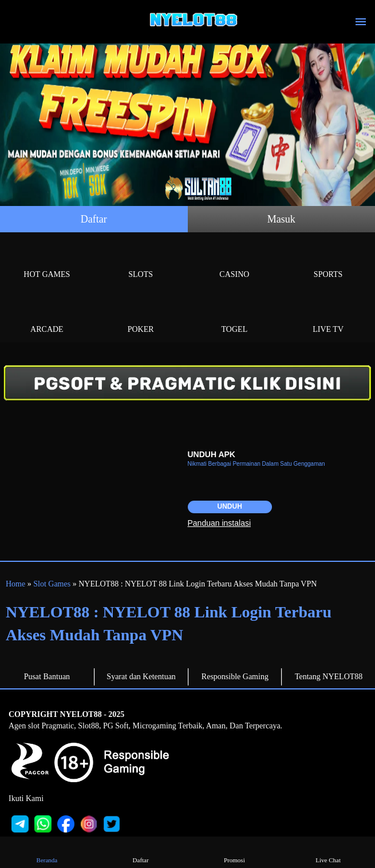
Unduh (230, 506)
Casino (235, 261)
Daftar (94, 219)
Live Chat (328, 852)
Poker (141, 316)
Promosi (234, 852)
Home (15, 584)
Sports (328, 261)
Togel (235, 316)
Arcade (47, 316)
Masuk (281, 219)
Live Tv (328, 316)
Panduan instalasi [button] (220, 523)
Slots (141, 261)
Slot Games (52, 584)
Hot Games (47, 261)
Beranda (47, 852)
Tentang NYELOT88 (329, 677)
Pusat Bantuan (47, 677)
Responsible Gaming (235, 677)
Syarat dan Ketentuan (141, 677)
